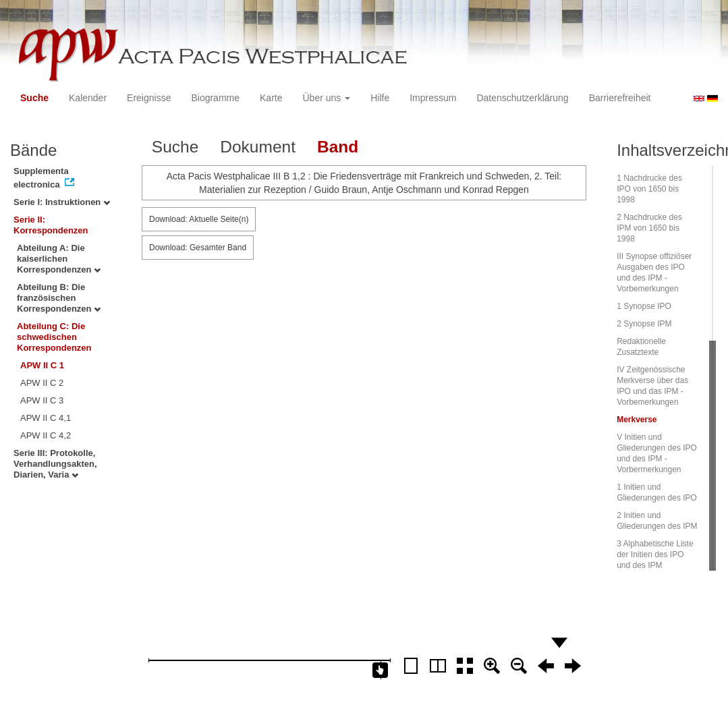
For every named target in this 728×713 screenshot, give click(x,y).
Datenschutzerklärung (522, 98)
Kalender (88, 98)
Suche (34, 98)
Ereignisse (149, 98)
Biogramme (215, 98)
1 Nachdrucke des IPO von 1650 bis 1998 (649, 189)
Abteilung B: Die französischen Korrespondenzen (59, 298)
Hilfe (380, 98)
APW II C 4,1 (46, 418)
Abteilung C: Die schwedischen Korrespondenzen (54, 337)
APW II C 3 (42, 400)
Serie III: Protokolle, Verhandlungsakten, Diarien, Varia (55, 464)
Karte (271, 98)
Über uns (327, 98)
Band (338, 147)
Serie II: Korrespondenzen (51, 225)
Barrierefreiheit (620, 98)
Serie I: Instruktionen (62, 202)
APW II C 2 (42, 383)
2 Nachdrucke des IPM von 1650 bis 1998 (649, 228)
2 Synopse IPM (644, 324)
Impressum (433, 98)
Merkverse (637, 420)
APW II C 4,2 (46, 435)
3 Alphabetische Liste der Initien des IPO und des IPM (655, 554)
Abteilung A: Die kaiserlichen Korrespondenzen (59, 259)
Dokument (258, 147)
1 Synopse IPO (644, 306)
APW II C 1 (42, 365)
